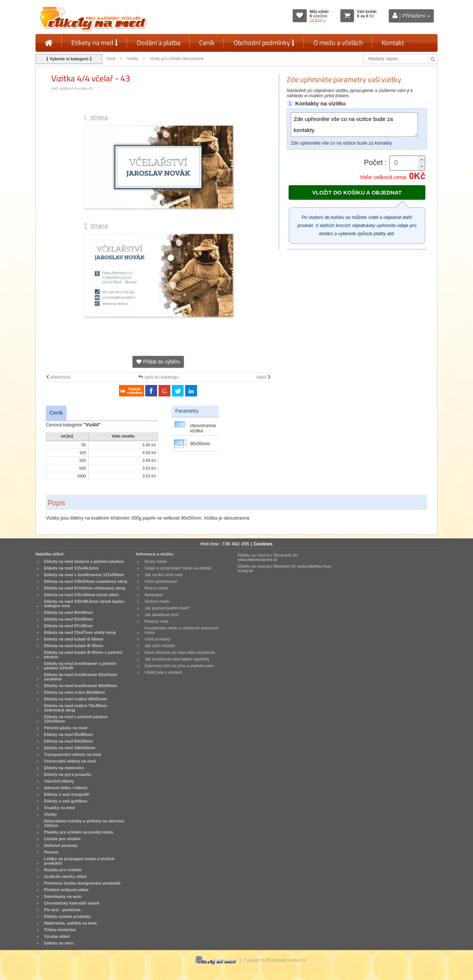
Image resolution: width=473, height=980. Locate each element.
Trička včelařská (60, 930)
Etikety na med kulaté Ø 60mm (74, 639)
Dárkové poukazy (61, 845)
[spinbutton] (407, 163)
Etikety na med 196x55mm (70, 748)
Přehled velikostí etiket (66, 890)
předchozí (58, 377)
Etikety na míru (59, 943)
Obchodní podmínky (264, 43)
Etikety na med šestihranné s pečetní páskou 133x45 (80, 666)
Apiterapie (154, 595)
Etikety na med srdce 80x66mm (74, 692)
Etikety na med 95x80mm (68, 734)
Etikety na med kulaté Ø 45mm (74, 646)
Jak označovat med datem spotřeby (177, 659)
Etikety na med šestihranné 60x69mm (81, 686)
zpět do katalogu (158, 377)
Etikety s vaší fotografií (67, 794)
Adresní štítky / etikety (66, 788)
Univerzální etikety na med (70, 761)
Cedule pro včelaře (62, 839)
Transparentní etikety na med (72, 754)
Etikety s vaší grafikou (66, 801)
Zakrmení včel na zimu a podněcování (179, 666)
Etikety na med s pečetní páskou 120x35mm (76, 719)
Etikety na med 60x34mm (68, 741)
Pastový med (156, 621)
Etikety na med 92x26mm (68, 619)
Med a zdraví (156, 588)
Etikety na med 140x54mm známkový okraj (86, 581)
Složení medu (157, 601)
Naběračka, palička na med (70, 923)
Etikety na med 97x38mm (68, 626)
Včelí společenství (161, 581)
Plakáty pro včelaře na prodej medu (79, 832)
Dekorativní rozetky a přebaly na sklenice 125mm (84, 823)
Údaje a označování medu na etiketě (178, 568)
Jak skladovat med (161, 615)
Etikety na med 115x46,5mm (71, 568)
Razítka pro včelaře (63, 870)
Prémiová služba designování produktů (82, 883)
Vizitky (133, 59)
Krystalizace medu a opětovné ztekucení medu (181, 630)
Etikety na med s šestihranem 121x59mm (84, 575)
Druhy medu (156, 561)
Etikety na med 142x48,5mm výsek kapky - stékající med (85, 604)
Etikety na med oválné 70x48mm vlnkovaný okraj (76, 708)
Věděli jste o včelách (163, 672)
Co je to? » (318, 20)
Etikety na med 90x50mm (68, 612)
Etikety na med (95, 43)
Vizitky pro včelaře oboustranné (176, 59)
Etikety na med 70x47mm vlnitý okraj (80, 632)
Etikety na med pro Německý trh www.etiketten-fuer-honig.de (285, 568)
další (264, 377)
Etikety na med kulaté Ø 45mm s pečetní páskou (83, 655)
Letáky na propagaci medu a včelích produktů (79, 861)
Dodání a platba (159, 43)
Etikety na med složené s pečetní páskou (84, 561)
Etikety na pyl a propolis (68, 774)
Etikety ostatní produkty (67, 916)
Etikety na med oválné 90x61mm (76, 699)
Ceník (207, 43)
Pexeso (51, 852)
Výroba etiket (57, 936)
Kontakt (393, 43)
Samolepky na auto (63, 896)
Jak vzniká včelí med (164, 575)
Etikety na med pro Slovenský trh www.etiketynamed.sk (268, 557)
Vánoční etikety (59, 781)
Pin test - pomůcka (62, 910)
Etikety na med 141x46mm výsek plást (81, 595)
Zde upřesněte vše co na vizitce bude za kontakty (354, 125)
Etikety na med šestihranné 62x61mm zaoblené (81, 677)
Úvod (110, 59)
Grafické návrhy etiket (65, 876)
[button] (422, 160)
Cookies (263, 544)
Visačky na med (59, 808)
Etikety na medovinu (64, 768)
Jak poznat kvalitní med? (167, 608)
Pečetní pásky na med (65, 728)
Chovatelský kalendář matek (72, 903)
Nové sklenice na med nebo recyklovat (180, 652)
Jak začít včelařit (160, 646)
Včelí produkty (158, 639)
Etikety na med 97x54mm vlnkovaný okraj (85, 588)
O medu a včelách (338, 43)
